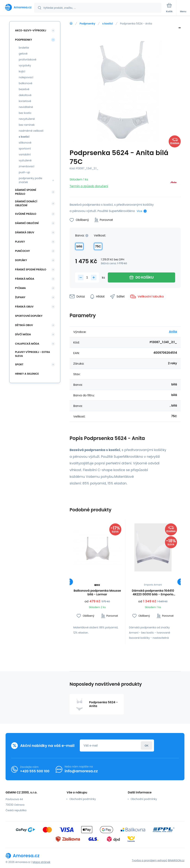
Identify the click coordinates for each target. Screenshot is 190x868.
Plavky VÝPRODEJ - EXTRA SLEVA (32, 354)
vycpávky (25, 65)
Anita (173, 332)
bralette (24, 48)
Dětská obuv (24, 325)
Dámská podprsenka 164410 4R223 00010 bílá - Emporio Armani (153, 593)
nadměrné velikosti (31, 131)
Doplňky (21, 260)
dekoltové (25, 95)
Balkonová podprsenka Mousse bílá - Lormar (97, 593)
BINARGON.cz (176, 860)
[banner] (17, 7)
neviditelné (26, 107)
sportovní (25, 149)
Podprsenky (87, 24)
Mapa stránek (41, 862)
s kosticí (108, 24)
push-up (24, 172)
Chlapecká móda (27, 344)
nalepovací (26, 77)
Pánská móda (25, 279)
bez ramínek (27, 125)
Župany (20, 297)
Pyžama (20, 288)
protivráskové (28, 60)
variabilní (25, 154)
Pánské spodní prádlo (31, 269)
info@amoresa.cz (81, 771)
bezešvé (24, 89)
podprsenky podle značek (30, 180)
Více (139, 211)
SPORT (19, 364)
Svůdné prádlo (26, 214)
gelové (23, 54)
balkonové (26, 83)
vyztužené (25, 160)
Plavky (20, 242)
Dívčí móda (23, 334)
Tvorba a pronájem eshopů (150, 860)
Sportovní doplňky (29, 316)
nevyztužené (27, 119)
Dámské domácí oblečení (26, 203)
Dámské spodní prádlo (26, 192)
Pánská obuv (24, 307)
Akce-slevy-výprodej (31, 30)
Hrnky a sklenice (27, 374)
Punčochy (22, 251)
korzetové (25, 101)
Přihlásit (146, 745)
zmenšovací (27, 166)
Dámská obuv (25, 232)
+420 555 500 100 (35, 771)
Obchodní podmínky (83, 799)
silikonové (25, 143)
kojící (22, 71)
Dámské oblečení (27, 223)
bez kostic (25, 113)
